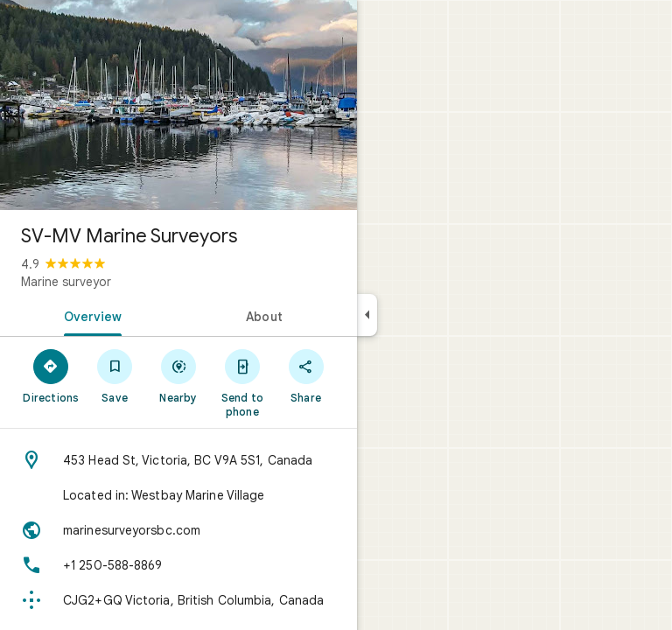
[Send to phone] (242, 382)
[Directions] (51, 375)
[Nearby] (179, 375)
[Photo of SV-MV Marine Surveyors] (178, 105)
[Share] (306, 375)
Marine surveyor (66, 282)
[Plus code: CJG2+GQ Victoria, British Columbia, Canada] (178, 600)
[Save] (115, 375)
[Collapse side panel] (367, 315)
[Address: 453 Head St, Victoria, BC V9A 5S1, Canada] (178, 460)
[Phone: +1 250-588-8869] (178, 565)
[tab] (89, 315)
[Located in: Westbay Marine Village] (178, 495)
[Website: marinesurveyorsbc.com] (178, 530)
